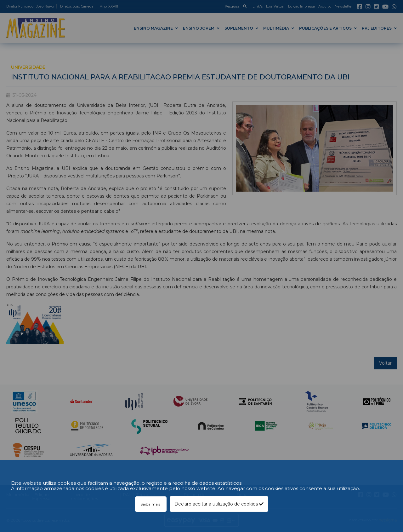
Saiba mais (151, 504)
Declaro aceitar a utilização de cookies (219, 504)
